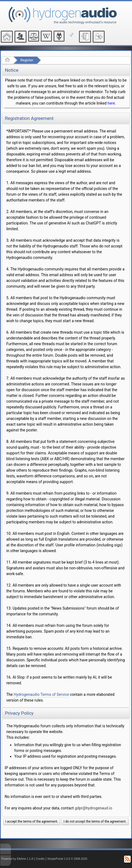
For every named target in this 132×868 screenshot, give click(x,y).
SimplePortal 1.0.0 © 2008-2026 (67, 859)
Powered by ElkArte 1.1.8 (17, 859)
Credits (40, 859)
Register (27, 60)
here (111, 103)
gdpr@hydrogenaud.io (93, 808)
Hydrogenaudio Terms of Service (41, 694)
